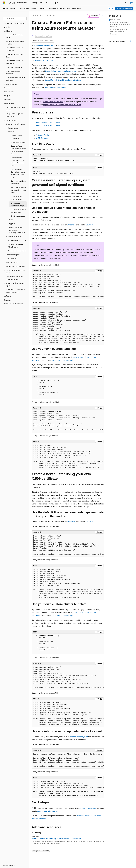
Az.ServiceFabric (42, 135)
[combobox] (15, 19)
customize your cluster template (63, 360)
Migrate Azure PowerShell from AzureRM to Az (62, 105)
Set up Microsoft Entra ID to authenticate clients (63, 80)
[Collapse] (26, 14)
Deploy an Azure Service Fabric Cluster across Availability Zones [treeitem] (18, 150)
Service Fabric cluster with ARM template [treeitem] (15, 62)
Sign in (131, 3)
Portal (111, 8)
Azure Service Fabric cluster (45, 46)
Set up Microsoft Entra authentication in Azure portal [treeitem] (19, 190)
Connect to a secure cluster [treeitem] (17, 251)
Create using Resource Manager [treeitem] (18, 204)
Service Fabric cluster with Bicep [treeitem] (15, 56)
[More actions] (102, 16)
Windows (71, 225)
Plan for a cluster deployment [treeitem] (17, 137)
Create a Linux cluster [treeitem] (18, 216)
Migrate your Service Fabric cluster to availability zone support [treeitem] (17, 230)
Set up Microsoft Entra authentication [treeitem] (18, 182)
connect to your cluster (88, 808)
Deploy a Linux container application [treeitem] (14, 72)
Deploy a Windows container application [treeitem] (15, 79)
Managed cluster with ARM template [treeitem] (15, 43)
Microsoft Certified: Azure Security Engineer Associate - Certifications (56, 839)
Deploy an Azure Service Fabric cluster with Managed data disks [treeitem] (18, 173)
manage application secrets (48, 811)
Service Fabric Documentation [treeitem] (14, 23)
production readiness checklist (56, 88)
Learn (34, 16)
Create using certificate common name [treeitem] (19, 211)
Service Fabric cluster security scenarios (60, 71)
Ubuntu (89, 225)
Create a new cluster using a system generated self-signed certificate (120, 24)
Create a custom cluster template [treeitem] (17, 198)
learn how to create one (44, 61)
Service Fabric (51, 16)
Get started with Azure (124, 8)
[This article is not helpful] (130, 41)
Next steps (114, 34)
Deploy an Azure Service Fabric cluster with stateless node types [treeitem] (18, 162)
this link (80, 256)
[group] (68, 286)
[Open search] (126, 3)
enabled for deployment (79, 737)
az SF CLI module (43, 138)
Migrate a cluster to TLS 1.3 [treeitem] (17, 241)
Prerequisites (115, 20)
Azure (41, 16)
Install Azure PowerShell (53, 102)
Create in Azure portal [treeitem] (18, 142)
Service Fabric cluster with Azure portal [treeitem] (15, 49)
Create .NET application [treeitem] (14, 67)
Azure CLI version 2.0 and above (48, 126)
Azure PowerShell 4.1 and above (48, 123)
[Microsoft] (4, 3)
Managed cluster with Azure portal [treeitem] (15, 36)
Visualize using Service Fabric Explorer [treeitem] (15, 246)
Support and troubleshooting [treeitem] (14, 304)
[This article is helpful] (128, 41)
